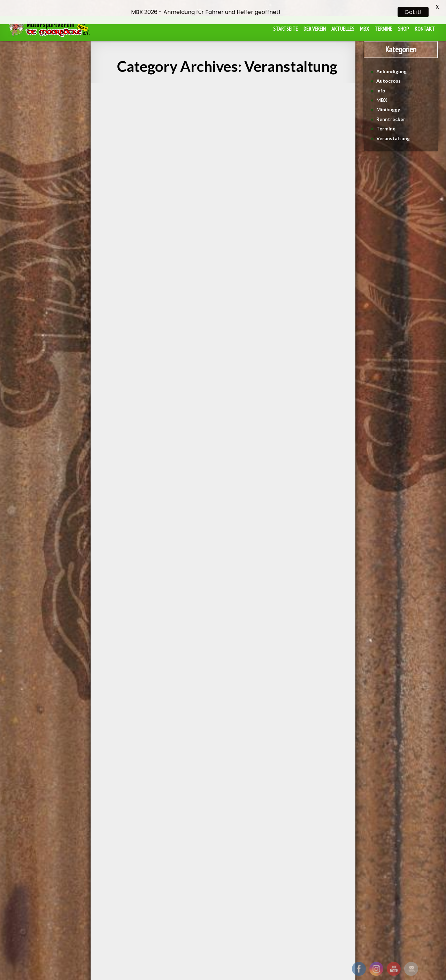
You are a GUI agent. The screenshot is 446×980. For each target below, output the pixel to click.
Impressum (240, 874)
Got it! (413, 12)
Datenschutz (272, 874)
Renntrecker (391, 109)
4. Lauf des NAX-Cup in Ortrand (138, 153)
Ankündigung (391, 61)
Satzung (169, 874)
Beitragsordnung (203, 874)
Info (381, 80)
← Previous (166, 816)
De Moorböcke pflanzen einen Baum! (223, 99)
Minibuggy (388, 99)
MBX (382, 89)
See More (137, 273)
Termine (386, 118)
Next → (288, 816)
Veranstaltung (118, 92)
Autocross (389, 70)
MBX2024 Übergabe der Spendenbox (308, 153)
